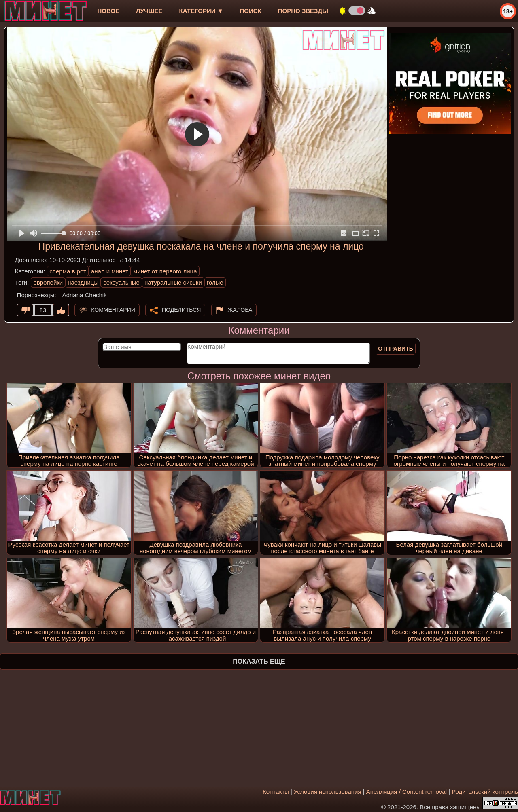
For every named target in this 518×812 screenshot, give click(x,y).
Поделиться (181, 310)
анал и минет (110, 271)
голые (215, 282)
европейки (48, 282)
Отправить (396, 349)
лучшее (149, 11)
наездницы (83, 282)
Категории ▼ (201, 11)
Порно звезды (303, 11)
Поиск (251, 11)
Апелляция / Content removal (407, 792)
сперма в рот (68, 271)
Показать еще (259, 661)
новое (108, 11)
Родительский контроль (485, 792)
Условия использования (328, 792)
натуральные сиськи (173, 282)
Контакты (276, 792)
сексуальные (121, 282)
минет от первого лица (165, 271)
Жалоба (240, 310)
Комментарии (113, 310)
